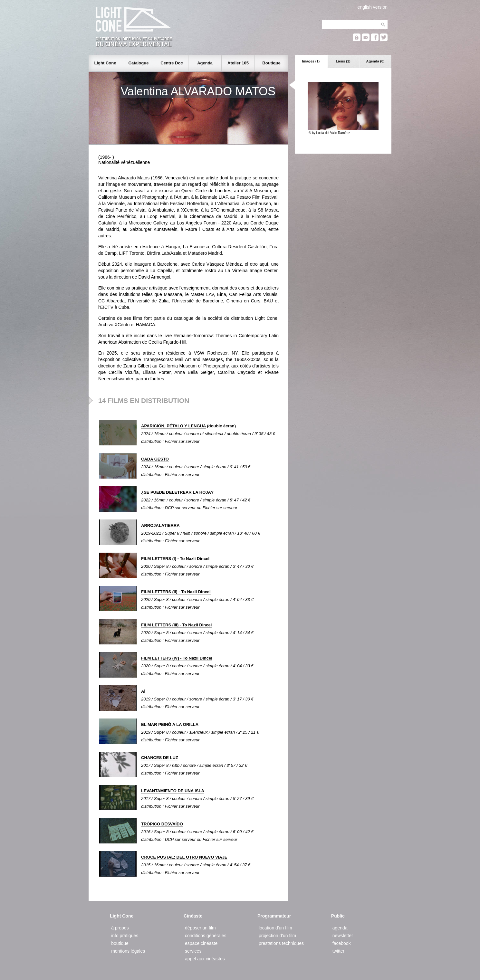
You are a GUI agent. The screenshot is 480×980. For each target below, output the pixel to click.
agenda (340, 928)
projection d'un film (277, 936)
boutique (120, 943)
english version (373, 7)
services (193, 951)
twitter (338, 951)
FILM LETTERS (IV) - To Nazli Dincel (177, 658)
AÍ (143, 691)
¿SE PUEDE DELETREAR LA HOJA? (177, 492)
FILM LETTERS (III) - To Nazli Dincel (176, 625)
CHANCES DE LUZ (160, 758)
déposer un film (200, 928)
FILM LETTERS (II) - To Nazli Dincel (176, 592)
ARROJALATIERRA (160, 525)
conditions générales (206, 936)
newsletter (343, 936)
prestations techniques (281, 943)
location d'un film (275, 928)
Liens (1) (343, 61)
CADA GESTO (155, 459)
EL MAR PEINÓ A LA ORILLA (170, 724)
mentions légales (128, 951)
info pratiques (125, 936)
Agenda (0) (375, 61)
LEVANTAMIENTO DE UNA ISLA (173, 791)
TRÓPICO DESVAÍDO (162, 824)
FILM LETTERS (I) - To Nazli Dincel (175, 559)
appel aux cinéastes (205, 959)
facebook (342, 943)
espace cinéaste (201, 943)
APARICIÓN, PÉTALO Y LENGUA (173, 426)
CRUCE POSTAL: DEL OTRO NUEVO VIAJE (184, 857)
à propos (120, 928)
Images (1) (311, 61)
